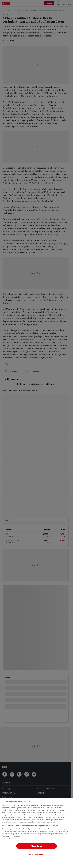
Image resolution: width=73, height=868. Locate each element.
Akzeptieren (36, 846)
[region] (36, 833)
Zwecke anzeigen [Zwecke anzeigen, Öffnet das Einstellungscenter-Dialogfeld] (36, 854)
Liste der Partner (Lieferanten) (14, 839)
